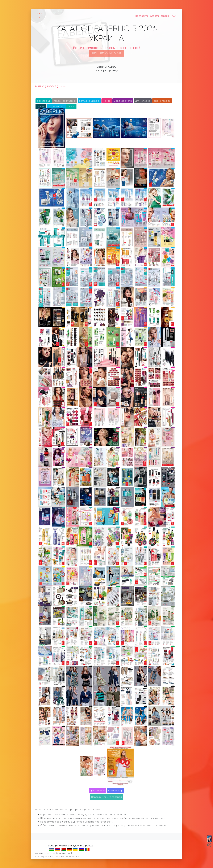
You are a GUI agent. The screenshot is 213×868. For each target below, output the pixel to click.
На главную (142, 16)
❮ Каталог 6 (98, 791)
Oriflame (155, 16)
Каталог (52, 86)
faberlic (165, 16)
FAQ (173, 16)
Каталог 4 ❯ (115, 791)
